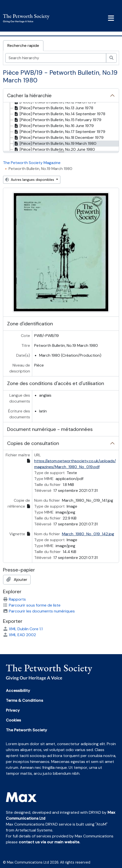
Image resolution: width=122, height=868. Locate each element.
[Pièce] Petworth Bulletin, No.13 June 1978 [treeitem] (53, 108)
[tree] (61, 127)
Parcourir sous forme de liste (32, 605)
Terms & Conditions (24, 700)
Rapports (14, 599)
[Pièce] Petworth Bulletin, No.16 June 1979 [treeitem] (53, 126)
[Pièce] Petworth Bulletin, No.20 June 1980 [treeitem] (54, 149)
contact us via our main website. (49, 842)
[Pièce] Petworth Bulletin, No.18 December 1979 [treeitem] (58, 138)
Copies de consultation (33, 443)
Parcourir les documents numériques (39, 611)
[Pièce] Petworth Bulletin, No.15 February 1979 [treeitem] (57, 120)
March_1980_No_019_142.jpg (88, 534)
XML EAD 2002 (19, 635)
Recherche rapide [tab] (23, 46)
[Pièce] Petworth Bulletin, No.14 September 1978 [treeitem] (59, 114)
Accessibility (18, 691)
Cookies (13, 720)
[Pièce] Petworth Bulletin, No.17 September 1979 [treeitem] (59, 132)
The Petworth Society (26, 730)
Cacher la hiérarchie (29, 95)
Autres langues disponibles (30, 180)
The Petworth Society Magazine (32, 163)
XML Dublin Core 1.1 (23, 629)
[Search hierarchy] (56, 58)
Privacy (13, 710)
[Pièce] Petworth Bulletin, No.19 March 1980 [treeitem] (55, 144)
